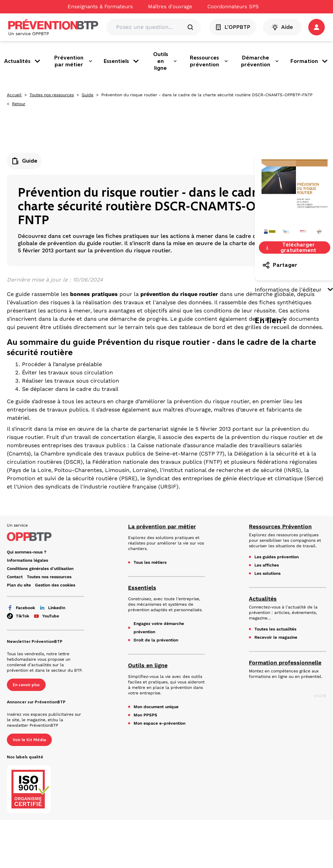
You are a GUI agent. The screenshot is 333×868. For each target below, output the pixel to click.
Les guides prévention (277, 557)
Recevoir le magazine (276, 637)
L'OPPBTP (233, 27)
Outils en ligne (165, 61)
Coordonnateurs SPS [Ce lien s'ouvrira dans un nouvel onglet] (233, 7)
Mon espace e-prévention (159, 723)
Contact (15, 577)
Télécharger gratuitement (291, 248)
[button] (317, 27)
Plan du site (19, 585)
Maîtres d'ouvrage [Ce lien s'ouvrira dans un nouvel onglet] (170, 7)
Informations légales (27, 560)
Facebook (21, 608)
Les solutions (267, 573)
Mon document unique (156, 707)
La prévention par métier (162, 526)
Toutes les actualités (275, 629)
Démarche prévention (260, 61)
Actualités (23, 61)
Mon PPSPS (145, 715)
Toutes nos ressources (52, 95)
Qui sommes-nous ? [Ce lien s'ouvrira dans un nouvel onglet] (27, 552)
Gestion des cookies (55, 585)
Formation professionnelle (285, 663)
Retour (19, 104)
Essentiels (122, 61)
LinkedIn (52, 608)
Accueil (14, 95)
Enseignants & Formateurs (100, 7)
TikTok (18, 616)
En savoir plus (26, 685)
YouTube (46, 616)
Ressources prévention (209, 61)
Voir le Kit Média (29, 740)
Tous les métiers (150, 562)
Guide (88, 95)
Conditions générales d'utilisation (40, 569)
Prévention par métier (73, 61)
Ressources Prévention (280, 526)
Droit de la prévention (156, 640)
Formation (310, 61)
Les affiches (267, 565)
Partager (280, 265)
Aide (282, 27)
